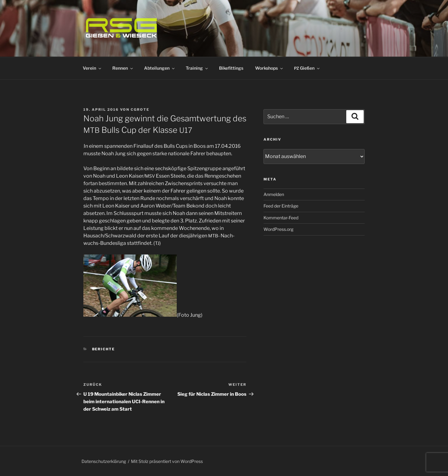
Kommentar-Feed (281, 218)
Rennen (123, 68)
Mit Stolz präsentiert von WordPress (167, 461)
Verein (92, 68)
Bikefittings (231, 68)
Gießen (307, 68)
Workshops (269, 68)
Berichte (104, 349)
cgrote (140, 110)
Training (197, 68)
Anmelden (274, 194)
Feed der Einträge (281, 206)
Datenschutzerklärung (104, 461)
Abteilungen (160, 68)
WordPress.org (278, 229)
